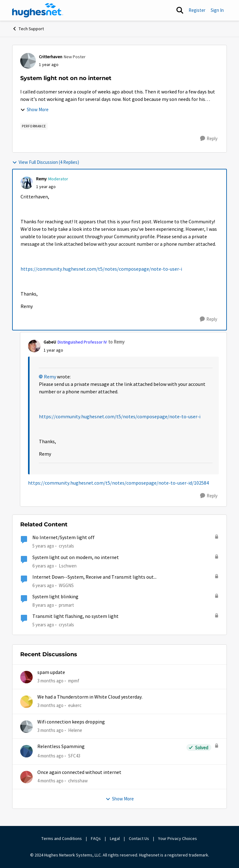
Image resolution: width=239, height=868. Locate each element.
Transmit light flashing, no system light (75, 616)
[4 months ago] (50, 756)
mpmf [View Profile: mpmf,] (74, 681)
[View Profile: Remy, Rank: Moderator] (27, 183)
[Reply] (209, 139)
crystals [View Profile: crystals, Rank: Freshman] (66, 546)
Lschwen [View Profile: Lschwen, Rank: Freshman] (68, 565)
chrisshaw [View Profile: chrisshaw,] (78, 780)
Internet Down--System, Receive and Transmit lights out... (94, 577)
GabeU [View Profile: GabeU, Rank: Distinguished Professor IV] (50, 342)
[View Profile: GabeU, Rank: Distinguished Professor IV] (34, 346)
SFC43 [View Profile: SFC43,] (74, 756)
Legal (115, 838)
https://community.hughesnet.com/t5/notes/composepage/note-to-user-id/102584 (118, 483)
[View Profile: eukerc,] (26, 702)
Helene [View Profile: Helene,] (75, 730)
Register (197, 10)
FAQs (96, 838)
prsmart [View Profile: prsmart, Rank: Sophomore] (66, 605)
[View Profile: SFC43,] (26, 751)
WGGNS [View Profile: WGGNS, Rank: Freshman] (66, 585)
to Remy (116, 342)
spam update (51, 672)
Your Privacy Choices (178, 838)
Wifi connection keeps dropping (71, 722)
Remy (50, 377)
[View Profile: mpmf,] (26, 677)
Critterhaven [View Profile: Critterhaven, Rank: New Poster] (51, 57)
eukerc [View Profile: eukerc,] (75, 705)
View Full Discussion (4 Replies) (46, 162)
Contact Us (139, 838)
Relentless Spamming (61, 747)
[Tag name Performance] (34, 126)
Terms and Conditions (62, 838)
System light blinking (55, 597)
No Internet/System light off (63, 538)
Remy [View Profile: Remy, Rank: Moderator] (41, 179)
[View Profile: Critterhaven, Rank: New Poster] (28, 61)
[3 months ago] (50, 681)
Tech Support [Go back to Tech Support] (28, 29)
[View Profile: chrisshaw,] (26, 777)
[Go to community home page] (38, 10)
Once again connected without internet (79, 772)
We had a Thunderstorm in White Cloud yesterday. (90, 697)
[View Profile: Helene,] (26, 727)
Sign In (217, 10)
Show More (34, 109)
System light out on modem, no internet (76, 557)
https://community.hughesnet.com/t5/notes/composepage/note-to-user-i (101, 269)
